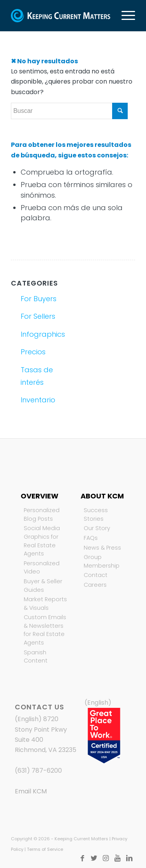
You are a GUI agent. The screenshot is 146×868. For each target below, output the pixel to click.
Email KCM (31, 791)
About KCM (102, 496)
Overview (40, 496)
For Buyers (39, 299)
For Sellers (38, 316)
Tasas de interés (37, 376)
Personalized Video (42, 568)
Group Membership (102, 561)
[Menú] (124, 16)
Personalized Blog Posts (42, 514)
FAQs (91, 538)
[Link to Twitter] (94, 858)
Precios (33, 352)
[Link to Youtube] (118, 858)
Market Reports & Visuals (45, 604)
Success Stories (96, 514)
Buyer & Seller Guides (43, 586)
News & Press (102, 548)
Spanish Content (36, 657)
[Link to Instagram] (106, 858)
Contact (96, 575)
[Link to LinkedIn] (129, 858)
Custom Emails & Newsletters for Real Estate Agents (45, 630)
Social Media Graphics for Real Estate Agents (42, 541)
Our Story (97, 528)
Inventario (38, 400)
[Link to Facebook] (83, 858)
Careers (95, 585)
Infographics (43, 334)
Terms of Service (45, 849)
